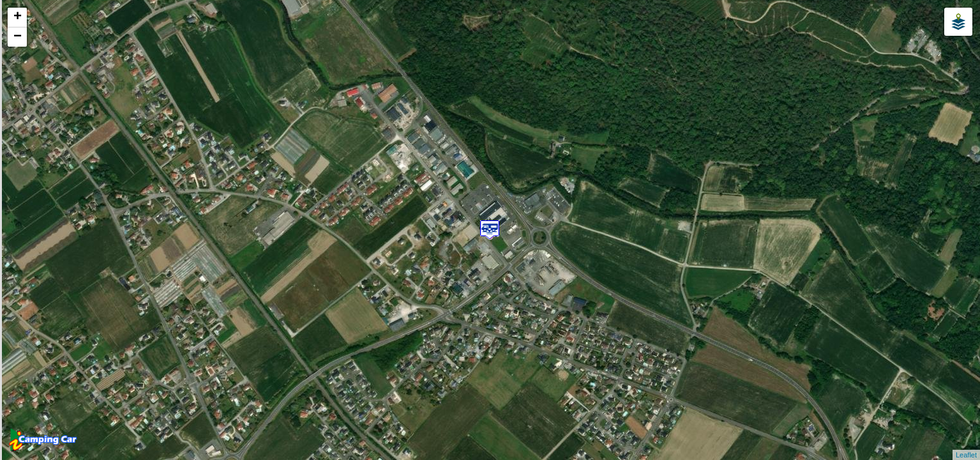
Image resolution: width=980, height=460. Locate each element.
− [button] (18, 37)
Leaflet (966, 455)
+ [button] (18, 17)
